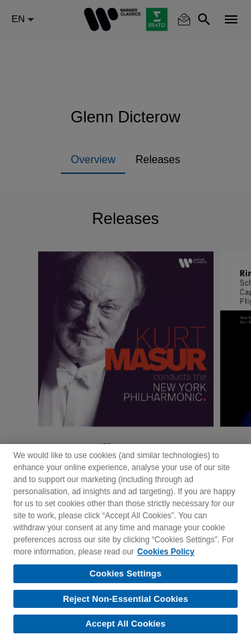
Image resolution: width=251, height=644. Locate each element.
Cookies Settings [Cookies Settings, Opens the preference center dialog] (126, 573)
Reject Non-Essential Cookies (125, 599)
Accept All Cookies (126, 624)
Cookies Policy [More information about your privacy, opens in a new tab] (166, 552)
